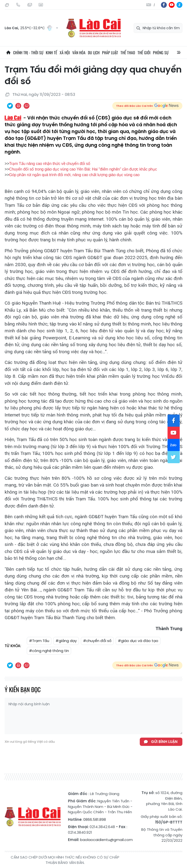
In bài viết (18, 106)
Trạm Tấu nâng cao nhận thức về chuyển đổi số (50, 164)
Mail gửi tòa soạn (29, 5)
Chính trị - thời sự (28, 53)
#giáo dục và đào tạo (138, 641)
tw (174, 457)
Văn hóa (79, 53)
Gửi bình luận (164, 742)
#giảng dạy (66, 641)
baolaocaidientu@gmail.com (106, 840)
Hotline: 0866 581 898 (18, 5)
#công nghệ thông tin (49, 651)
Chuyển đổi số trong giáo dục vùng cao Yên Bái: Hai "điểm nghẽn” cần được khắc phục (83, 169)
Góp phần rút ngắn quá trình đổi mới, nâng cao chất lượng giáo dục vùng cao (74, 175)
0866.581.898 (95, 819)
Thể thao (128, 53)
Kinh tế (51, 53)
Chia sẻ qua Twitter (10, 106)
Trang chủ (8, 53)
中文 (154, 5)
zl (179, 5)
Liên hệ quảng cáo (41, 5)
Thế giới (144, 53)
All (179, 53)
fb (164, 5)
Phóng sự (161, 53)
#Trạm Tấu (39, 641)
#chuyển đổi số (97, 641)
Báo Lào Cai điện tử (93, 28)
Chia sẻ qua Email (27, 106)
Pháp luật (110, 53)
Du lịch (94, 53)
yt (172, 5)
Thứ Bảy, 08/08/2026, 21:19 (7, 5)
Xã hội (65, 53)
